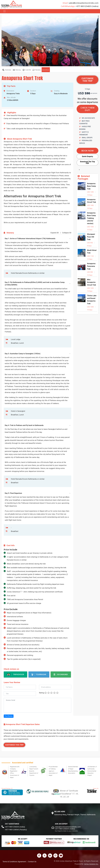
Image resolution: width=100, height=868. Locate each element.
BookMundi (61, 675)
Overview (7, 70)
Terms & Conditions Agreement (14, 862)
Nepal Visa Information (42, 613)
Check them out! (87, 109)
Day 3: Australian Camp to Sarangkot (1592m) (23, 354)
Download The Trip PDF (87, 162)
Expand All (55, 233)
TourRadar (39, 675)
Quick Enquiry (87, 156)
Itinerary (17, 70)
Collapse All (67, 233)
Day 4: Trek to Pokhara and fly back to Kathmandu (24, 425)
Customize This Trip (14, 745)
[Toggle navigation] (4, 11)
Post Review (9, 716)
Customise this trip (87, 80)
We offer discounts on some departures (88, 100)
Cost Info (27, 70)
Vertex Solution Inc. (91, 864)
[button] (50, 40)
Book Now (46, 70)
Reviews (37, 70)
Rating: (42, 693)
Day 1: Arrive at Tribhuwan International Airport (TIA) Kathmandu (30, 239)
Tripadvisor (15, 675)
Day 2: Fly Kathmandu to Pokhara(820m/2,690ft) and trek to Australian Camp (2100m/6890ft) (35, 284)
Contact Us (32, 862)
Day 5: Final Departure (13, 493)
